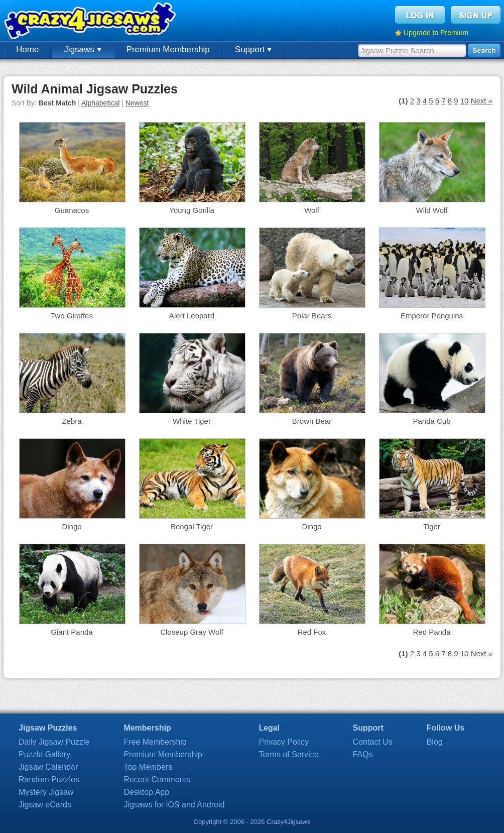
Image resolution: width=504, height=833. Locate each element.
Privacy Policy (284, 742)
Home (27, 49)
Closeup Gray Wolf (192, 632)
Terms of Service (288, 754)
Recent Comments (157, 780)
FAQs (363, 754)
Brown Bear (312, 421)
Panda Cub (431, 421)
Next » (482, 101)
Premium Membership (168, 49)
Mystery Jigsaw (46, 792)
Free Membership (155, 742)
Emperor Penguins (432, 316)
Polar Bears (312, 316)
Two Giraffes (72, 316)
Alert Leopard (192, 316)
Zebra (72, 421)
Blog (435, 742)
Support (253, 49)
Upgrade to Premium (436, 33)
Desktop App (146, 792)
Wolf (312, 210)
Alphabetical (100, 103)
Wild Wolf (431, 210)
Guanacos (72, 210)
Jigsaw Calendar (48, 767)
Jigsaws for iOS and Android (174, 805)
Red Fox (312, 632)
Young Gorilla (192, 210)
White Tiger (192, 421)
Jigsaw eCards (45, 805)
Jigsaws (82, 49)
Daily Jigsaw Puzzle (54, 742)
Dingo (72, 526)
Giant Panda (72, 632)
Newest (137, 103)
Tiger (432, 526)
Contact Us (373, 742)
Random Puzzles (49, 780)
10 (465, 101)
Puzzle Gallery (44, 754)
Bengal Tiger (192, 526)
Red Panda (431, 632)
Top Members (148, 767)
